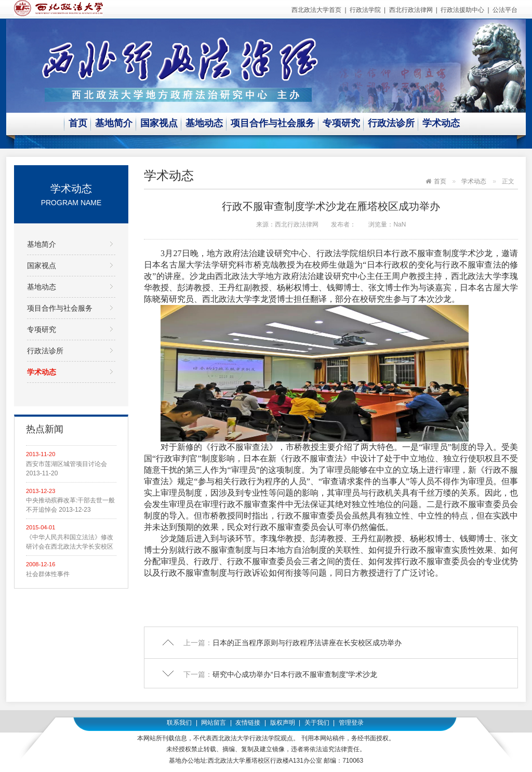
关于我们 (317, 723)
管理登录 (351, 723)
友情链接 (248, 723)
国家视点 (159, 123)
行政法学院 (365, 10)
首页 (78, 123)
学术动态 (441, 123)
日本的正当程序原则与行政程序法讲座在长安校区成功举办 (307, 643)
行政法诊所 (391, 123)
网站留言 (214, 723)
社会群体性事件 (48, 574)
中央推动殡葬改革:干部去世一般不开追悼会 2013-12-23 (70, 505)
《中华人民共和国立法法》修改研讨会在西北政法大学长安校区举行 (70, 542)
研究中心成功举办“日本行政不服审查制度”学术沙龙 (295, 674)
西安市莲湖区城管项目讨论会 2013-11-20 (66, 469)
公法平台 (505, 10)
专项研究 (341, 123)
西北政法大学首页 (316, 10)
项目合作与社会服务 (273, 123)
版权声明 (283, 723)
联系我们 (179, 723)
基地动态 (204, 123)
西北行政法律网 (411, 10)
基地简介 (114, 123)
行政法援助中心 (462, 10)
